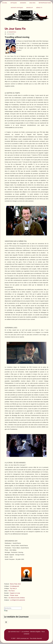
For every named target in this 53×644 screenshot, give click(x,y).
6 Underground (14, 586)
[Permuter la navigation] (6, 622)
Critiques (14, 3)
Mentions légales (35, 632)
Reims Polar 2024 (15, 584)
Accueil (5, 3)
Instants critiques (17, 8)
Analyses (32, 3)
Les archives (25, 632)
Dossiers (23, 3)
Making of (30, 8)
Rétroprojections (45, 3)
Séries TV (39, 8)
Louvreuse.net (24, 638)
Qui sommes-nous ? (14, 632)
